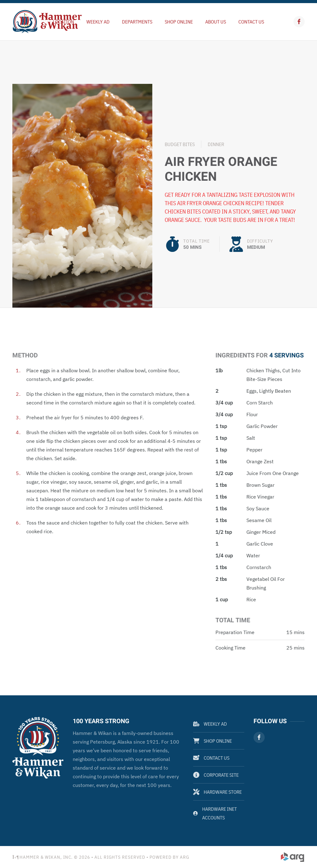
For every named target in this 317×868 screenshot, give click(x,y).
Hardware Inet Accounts (215, 813)
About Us (216, 22)
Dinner (216, 144)
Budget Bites (180, 144)
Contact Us (251, 22)
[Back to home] (47, 22)
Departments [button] (137, 22)
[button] (82, 195)
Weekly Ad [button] (98, 22)
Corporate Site (216, 775)
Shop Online (179, 22)
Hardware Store (217, 792)
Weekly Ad (210, 724)
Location (63, 22)
